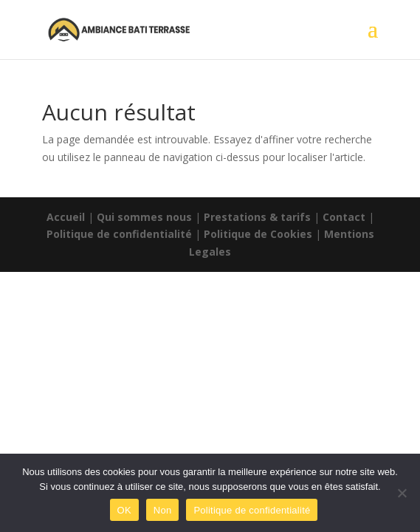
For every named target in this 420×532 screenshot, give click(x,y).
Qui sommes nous (144, 217)
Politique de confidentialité (119, 234)
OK (124, 510)
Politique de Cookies (258, 234)
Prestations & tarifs (257, 217)
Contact (344, 217)
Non (163, 510)
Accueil (66, 217)
